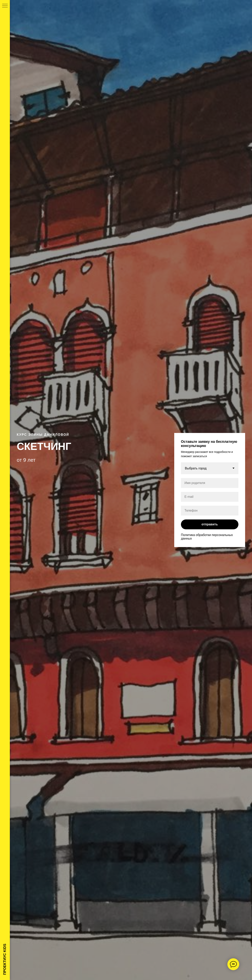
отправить (210, 524)
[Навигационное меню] (5, 6)
